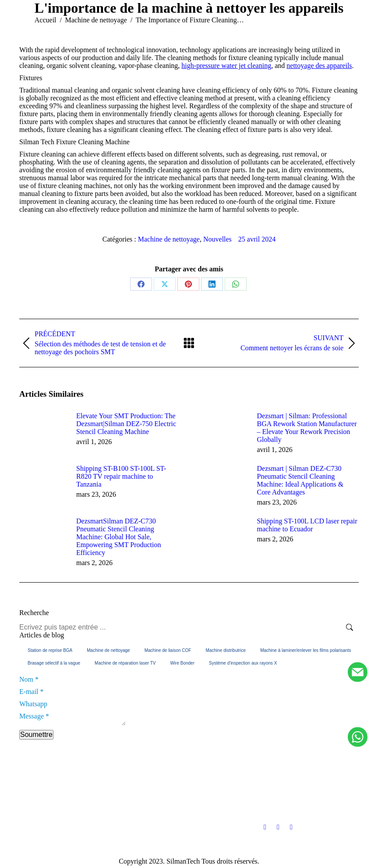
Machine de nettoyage (169, 239)
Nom (29, 679)
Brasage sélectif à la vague (54, 663)
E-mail (32, 692)
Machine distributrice (226, 650)
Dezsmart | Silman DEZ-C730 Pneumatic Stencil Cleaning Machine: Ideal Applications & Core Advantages (300, 480)
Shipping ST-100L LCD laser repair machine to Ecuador (307, 525)
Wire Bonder (182, 663)
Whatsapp (33, 704)
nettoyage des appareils (319, 66)
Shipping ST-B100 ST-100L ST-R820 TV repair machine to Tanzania (121, 476)
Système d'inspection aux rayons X (243, 663)
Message (34, 716)
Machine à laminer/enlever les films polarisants (306, 650)
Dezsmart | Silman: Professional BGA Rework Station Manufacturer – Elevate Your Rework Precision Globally (307, 428)
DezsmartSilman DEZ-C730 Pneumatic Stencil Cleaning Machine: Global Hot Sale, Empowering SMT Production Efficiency (118, 537)
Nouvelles (217, 239)
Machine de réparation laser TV (125, 663)
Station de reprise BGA (50, 650)
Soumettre (36, 737)
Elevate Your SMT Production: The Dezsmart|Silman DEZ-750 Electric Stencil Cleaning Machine (126, 424)
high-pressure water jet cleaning (226, 66)
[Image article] (43, 432)
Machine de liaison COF (168, 650)
